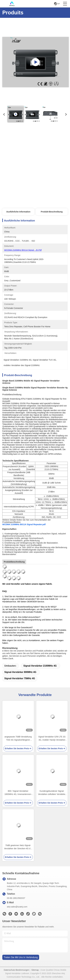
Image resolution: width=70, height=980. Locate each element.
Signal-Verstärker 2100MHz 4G (40, 666)
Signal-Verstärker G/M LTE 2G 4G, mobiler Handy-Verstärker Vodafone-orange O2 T (52, 738)
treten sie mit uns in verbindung (21, 957)
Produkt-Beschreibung (52, 212)
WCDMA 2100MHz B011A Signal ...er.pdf (23, 250)
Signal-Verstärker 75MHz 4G (20, 678)
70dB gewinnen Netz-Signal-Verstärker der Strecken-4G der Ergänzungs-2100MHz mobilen (18, 847)
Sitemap (35, 970)
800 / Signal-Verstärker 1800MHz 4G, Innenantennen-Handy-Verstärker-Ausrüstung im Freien (18, 793)
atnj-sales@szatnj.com (17, 907)
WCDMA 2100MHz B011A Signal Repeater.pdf (24, 524)
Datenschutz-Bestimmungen (16, 970)
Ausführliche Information (18, 212)
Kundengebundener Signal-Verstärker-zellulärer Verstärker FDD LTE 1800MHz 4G (52, 793)
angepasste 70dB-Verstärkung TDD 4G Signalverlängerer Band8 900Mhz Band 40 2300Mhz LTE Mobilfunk (18, 738)
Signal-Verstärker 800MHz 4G (20, 672)
